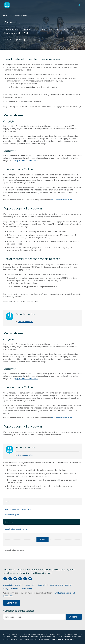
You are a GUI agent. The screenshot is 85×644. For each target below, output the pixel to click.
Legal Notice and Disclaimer (26, 160)
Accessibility (29, 585)
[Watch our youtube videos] (30, 579)
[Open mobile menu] (72, 5)
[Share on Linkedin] (34, 40)
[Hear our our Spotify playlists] (20, 579)
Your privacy (27, 589)
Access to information (12, 585)
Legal (25, 15)
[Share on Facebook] (24, 40)
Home (5, 15)
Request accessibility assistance (18, 509)
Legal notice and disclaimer (16, 529)
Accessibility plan (12, 515)
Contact (8, 40)
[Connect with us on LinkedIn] (15, 579)
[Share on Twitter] (29, 40)
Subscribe (74, 617)
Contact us (12, 603)
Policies (17, 15)
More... (43, 539)
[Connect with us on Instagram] (10, 579)
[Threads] (25, 579)
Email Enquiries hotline (25, 322)
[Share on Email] (39, 40)
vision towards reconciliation (63, 639)
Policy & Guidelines (11, 589)
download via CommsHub (61, 200)
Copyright (42, 585)
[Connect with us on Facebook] (5, 579)
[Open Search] (79, 5)
